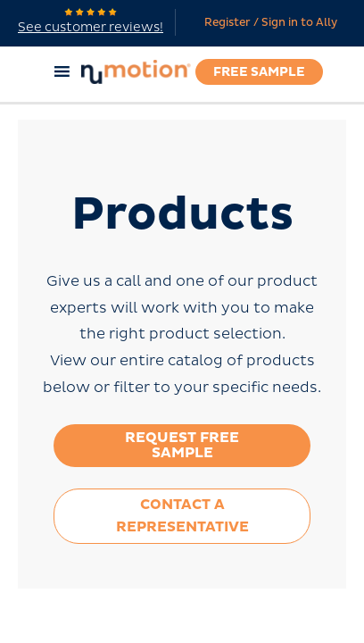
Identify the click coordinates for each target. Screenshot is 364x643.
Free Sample (259, 72)
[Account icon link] (266, 23)
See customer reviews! (91, 21)
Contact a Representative (182, 516)
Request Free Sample (182, 445)
